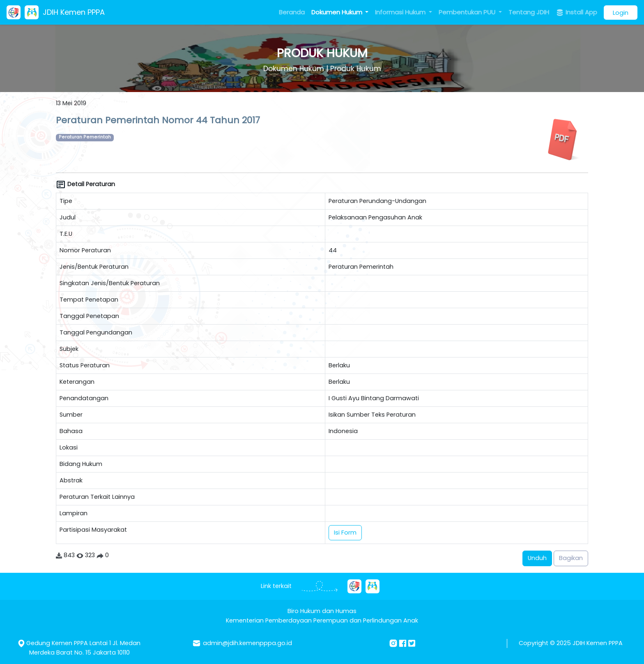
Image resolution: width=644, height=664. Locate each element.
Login (621, 13)
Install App (576, 12)
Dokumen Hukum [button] (338, 12)
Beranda (292, 12)
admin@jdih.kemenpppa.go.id (247, 643)
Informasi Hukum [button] (401, 12)
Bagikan (571, 558)
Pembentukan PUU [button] (468, 12)
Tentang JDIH (529, 12)
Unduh (537, 558)
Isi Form (345, 533)
